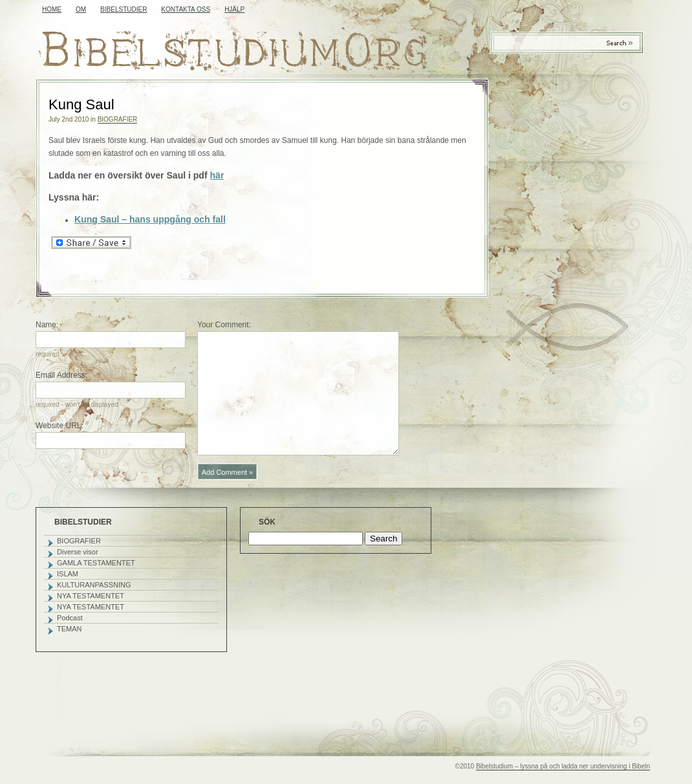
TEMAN (70, 629)
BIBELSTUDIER (124, 9)
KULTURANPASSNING (94, 585)
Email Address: (61, 375)
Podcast (70, 618)
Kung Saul (81, 104)
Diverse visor (78, 552)
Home (52, 9)
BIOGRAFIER (118, 119)
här (217, 175)
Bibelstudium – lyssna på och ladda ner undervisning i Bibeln (563, 766)
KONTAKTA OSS (186, 9)
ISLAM (68, 574)
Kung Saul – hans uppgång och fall (150, 219)
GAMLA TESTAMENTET (96, 563)
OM (81, 9)
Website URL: (59, 426)
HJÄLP (234, 9)
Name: (47, 325)
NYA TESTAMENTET (91, 596)
